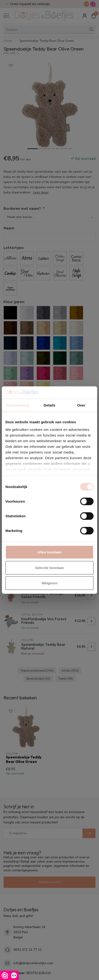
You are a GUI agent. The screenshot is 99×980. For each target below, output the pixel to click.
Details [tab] (49, 405)
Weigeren (49, 583)
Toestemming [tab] (18, 405)
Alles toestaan (49, 552)
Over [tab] (81, 405)
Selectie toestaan (50, 567)
